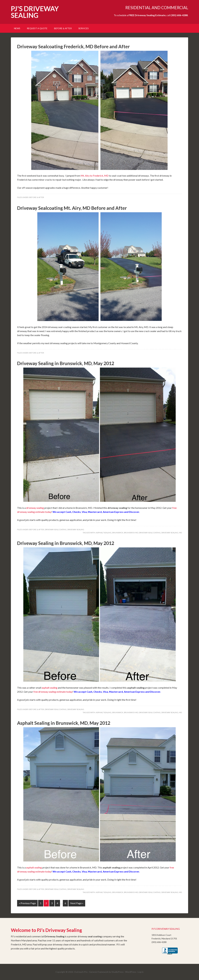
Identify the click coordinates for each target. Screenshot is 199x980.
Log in (141, 972)
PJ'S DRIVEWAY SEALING (35, 12)
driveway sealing (35, 508)
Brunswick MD (131, 533)
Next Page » (77, 903)
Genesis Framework (99, 972)
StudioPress (118, 972)
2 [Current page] (46, 903)
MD (180, 533)
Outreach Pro (81, 972)
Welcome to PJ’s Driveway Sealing (46, 930)
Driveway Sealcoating (150, 533)
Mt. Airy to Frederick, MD (95, 176)
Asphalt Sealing (104, 533)
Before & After (37, 197)
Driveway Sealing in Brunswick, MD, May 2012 (66, 363)
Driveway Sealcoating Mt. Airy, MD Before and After (72, 208)
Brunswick (118, 533)
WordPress (131, 972)
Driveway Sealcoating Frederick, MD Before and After (73, 46)
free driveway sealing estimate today (53, 692)
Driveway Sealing (76, 529)
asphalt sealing (50, 688)
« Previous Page (27, 903)
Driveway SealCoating (56, 529)
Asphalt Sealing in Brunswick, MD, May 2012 (64, 723)
